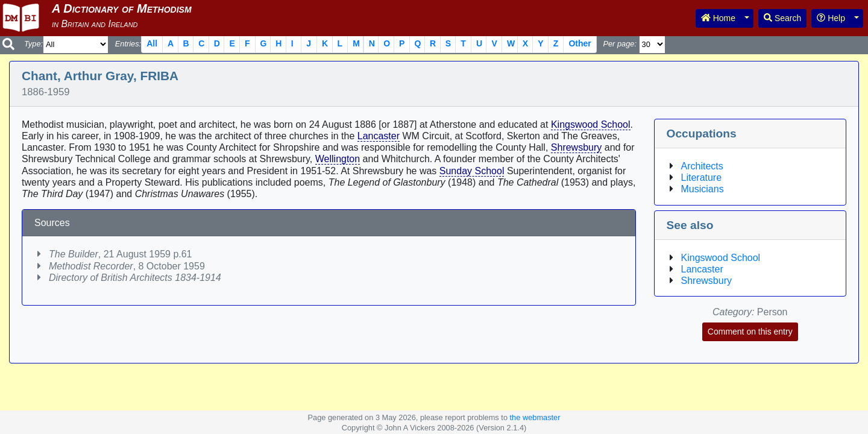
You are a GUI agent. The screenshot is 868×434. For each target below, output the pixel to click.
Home (718, 18)
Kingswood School (591, 124)
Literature (702, 178)
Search (782, 18)
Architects (702, 166)
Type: (33, 44)
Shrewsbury (576, 147)
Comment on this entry (750, 332)
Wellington (338, 159)
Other (580, 43)
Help (831, 18)
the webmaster (535, 417)
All (152, 43)
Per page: (620, 44)
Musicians (703, 189)
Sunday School (472, 171)
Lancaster (379, 136)
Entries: (128, 44)
